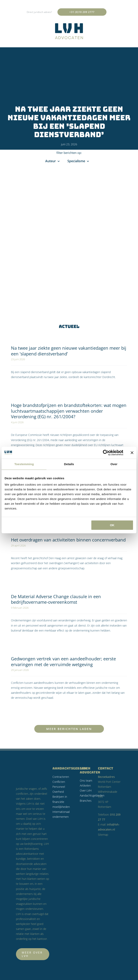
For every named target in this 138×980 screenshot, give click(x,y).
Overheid (58, 792)
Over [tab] (114, 464)
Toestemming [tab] (24, 464)
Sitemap (103, 835)
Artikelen (85, 785)
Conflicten (59, 782)
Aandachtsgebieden (92, 795)
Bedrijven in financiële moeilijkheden (61, 802)
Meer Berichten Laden (69, 729)
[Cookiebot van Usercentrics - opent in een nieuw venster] (106, 453)
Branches (86, 801)
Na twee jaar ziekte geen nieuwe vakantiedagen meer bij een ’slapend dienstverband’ (69, 351)
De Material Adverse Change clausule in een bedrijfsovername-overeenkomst (56, 599)
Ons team (86, 781)
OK (112, 525)
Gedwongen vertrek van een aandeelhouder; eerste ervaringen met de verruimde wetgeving (63, 661)
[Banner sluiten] (132, 453)
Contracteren (61, 777)
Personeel (59, 787)
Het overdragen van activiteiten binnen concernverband (68, 540)
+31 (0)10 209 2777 (82, 12)
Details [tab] (69, 464)
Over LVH (86, 790)
